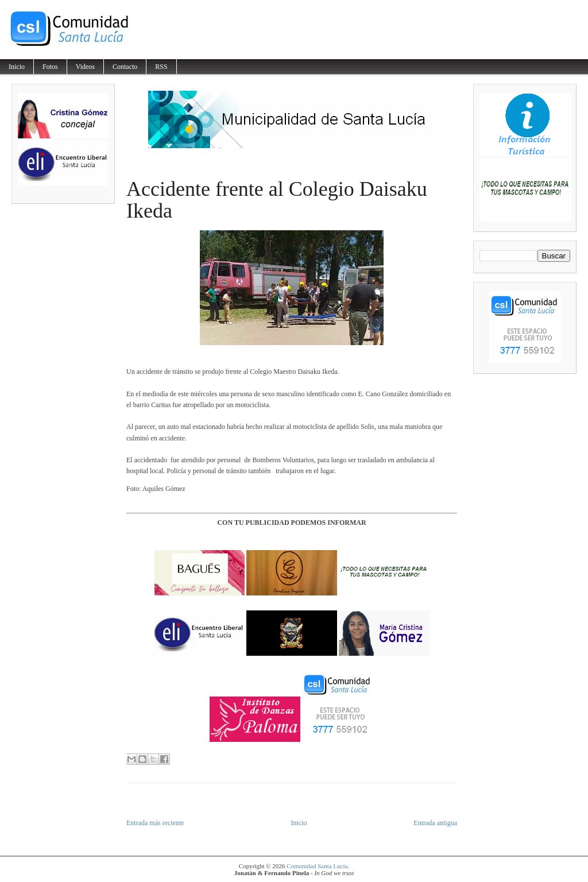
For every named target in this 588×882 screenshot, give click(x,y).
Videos (85, 67)
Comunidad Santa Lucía (317, 866)
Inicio (17, 67)
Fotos (50, 67)
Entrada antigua (435, 823)
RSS (161, 67)
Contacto (125, 67)
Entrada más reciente (155, 823)
